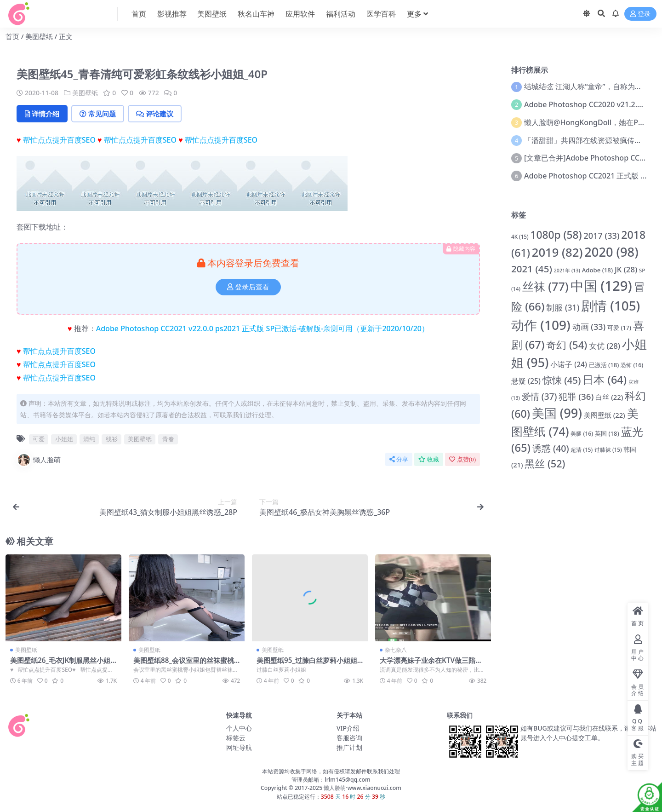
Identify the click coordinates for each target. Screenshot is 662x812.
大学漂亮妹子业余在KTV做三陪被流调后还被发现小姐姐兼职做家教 (431, 664)
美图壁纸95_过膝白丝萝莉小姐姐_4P (308, 664)
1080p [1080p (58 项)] (556, 235)
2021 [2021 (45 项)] (532, 269)
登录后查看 (248, 287)
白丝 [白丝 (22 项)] (609, 397)
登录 (640, 14)
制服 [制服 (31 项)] (563, 307)
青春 (168, 439)
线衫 (112, 439)
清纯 (89, 439)
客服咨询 (349, 738)
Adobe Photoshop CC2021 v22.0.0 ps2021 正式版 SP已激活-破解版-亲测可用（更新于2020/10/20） (263, 328)
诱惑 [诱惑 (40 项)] (551, 448)
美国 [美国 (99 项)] (557, 413)
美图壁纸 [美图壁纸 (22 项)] (605, 415)
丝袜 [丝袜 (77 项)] (545, 286)
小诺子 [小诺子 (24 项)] (568, 364)
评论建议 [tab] (155, 114)
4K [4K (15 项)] (520, 237)
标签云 (236, 738)
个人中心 (239, 728)
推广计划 (349, 747)
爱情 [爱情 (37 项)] (539, 397)
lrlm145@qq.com (347, 780)
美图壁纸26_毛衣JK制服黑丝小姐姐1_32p (60, 664)
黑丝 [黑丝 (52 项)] (545, 464)
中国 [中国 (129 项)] (601, 286)
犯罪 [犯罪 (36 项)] (576, 397)
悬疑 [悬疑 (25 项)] (526, 381)
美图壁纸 (39, 36)
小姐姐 (64, 439)
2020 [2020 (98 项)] (611, 252)
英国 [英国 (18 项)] (607, 433)
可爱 (39, 439)
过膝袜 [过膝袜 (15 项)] (608, 450)
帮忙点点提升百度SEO (59, 140)
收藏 (429, 459)
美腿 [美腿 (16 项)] (582, 434)
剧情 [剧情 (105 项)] (611, 305)
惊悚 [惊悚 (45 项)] (562, 380)
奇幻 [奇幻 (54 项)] (567, 345)
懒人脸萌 (39, 460)
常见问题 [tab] (98, 114)
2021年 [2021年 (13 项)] (567, 271)
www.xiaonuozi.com (374, 788)
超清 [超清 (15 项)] (582, 450)
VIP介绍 (348, 728)
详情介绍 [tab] (42, 114)
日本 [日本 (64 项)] (605, 380)
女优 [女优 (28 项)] (605, 346)
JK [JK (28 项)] (626, 269)
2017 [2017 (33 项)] (602, 236)
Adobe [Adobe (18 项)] (597, 270)
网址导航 (239, 747)
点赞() (462, 459)
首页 (12, 36)
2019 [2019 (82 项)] (557, 252)
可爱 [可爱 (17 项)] (619, 328)
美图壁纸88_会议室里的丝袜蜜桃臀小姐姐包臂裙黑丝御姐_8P (184, 664)
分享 (399, 459)
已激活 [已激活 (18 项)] (604, 365)
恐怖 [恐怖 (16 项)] (632, 365)
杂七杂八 (396, 650)
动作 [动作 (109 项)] (541, 325)
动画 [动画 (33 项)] (589, 327)
